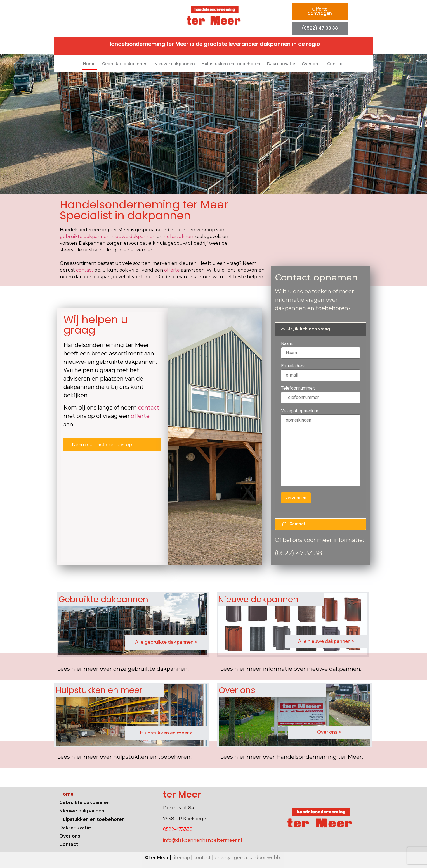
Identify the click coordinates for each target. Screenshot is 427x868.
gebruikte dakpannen (85, 236)
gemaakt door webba (258, 858)
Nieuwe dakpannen (175, 64)
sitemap (181, 858)
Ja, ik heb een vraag (309, 329)
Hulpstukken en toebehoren (231, 64)
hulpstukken (178, 236)
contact (85, 270)
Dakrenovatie (281, 64)
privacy (222, 858)
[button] (321, 329)
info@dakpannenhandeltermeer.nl (203, 840)
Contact (336, 64)
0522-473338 (178, 829)
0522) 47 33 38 (299, 553)
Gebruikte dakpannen (125, 64)
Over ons (311, 64)
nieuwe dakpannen (134, 236)
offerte (172, 270)
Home (89, 64)
